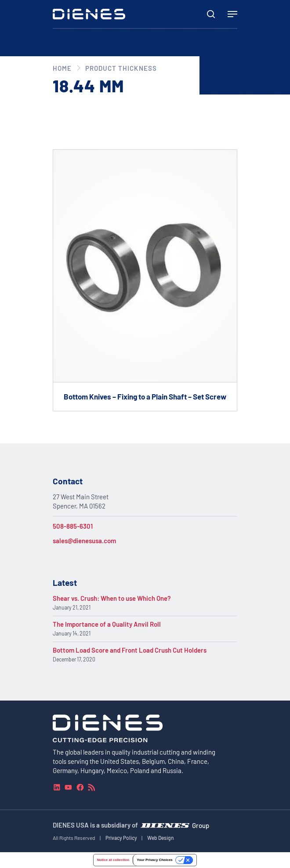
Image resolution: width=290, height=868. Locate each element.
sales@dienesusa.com (84, 541)
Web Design (161, 838)
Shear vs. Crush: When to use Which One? (112, 598)
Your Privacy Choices (155, 860)
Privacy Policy (121, 838)
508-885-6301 (73, 526)
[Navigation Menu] (232, 14)
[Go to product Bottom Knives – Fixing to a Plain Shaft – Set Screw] (145, 280)
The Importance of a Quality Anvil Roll (107, 624)
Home (62, 68)
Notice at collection (113, 860)
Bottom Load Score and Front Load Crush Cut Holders (130, 650)
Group (201, 825)
